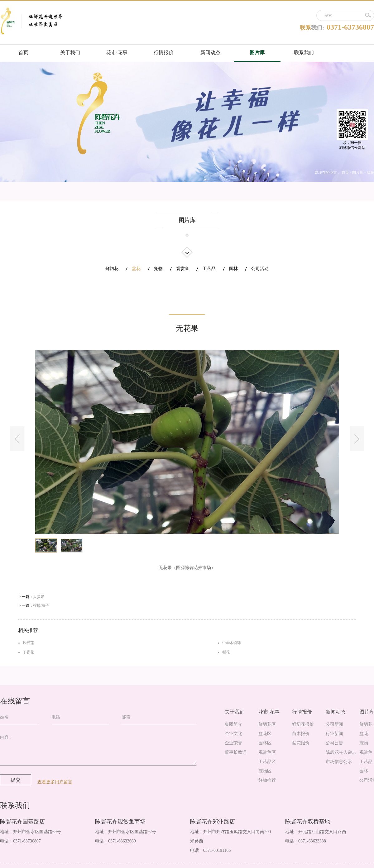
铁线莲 (28, 643)
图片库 (358, 173)
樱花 (226, 652)
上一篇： (31, 597)
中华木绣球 (232, 643)
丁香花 (28, 652)
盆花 (370, 173)
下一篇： (34, 605)
